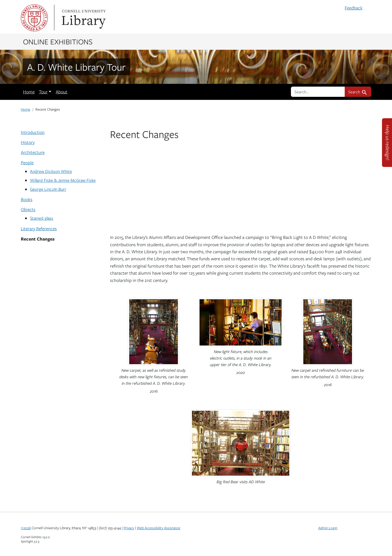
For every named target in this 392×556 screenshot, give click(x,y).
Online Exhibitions (58, 41)
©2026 (26, 528)
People (27, 163)
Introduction (33, 132)
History (28, 142)
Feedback (354, 8)
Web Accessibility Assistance (159, 528)
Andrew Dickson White (51, 171)
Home (29, 92)
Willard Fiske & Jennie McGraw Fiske (63, 180)
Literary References (39, 229)
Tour (43, 92)
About (62, 92)
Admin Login (328, 528)
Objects (28, 209)
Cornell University (34, 18)
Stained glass (42, 218)
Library (83, 18)
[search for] (318, 92)
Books (27, 199)
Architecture (33, 152)
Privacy (129, 528)
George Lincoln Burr (48, 189)
